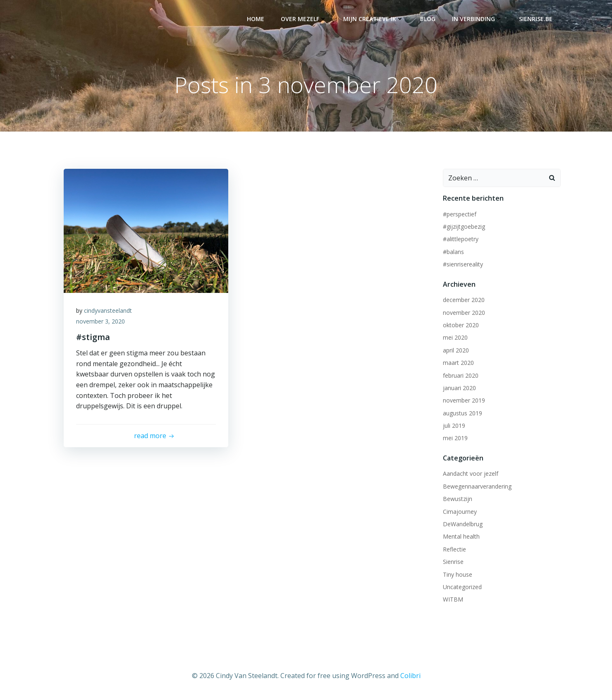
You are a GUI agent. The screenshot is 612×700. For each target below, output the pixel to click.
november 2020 (464, 313)
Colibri (410, 676)
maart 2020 (458, 363)
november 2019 (464, 400)
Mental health (461, 536)
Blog (428, 19)
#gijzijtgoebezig (464, 227)
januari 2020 (459, 388)
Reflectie (454, 549)
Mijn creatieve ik (373, 19)
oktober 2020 (461, 325)
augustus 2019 (463, 413)
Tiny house (458, 574)
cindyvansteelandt (108, 310)
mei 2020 (455, 337)
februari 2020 (461, 375)
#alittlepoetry (461, 239)
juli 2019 (454, 426)
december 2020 (464, 300)
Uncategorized (462, 587)
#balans (453, 252)
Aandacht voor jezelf (471, 473)
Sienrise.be (536, 19)
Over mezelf (304, 19)
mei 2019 (455, 438)
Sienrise (453, 562)
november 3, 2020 (100, 321)
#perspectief (460, 214)
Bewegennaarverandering (477, 486)
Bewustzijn (458, 499)
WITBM (453, 599)
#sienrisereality (463, 264)
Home (256, 19)
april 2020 (456, 350)
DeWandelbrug (463, 524)
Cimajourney (460, 512)
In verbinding (477, 19)
